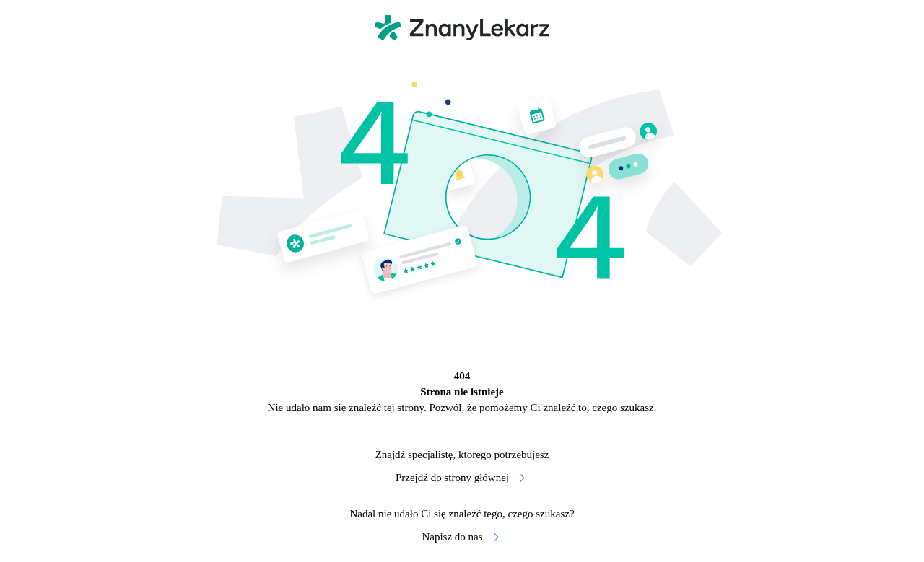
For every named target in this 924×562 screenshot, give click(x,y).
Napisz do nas (462, 537)
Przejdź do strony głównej (462, 478)
